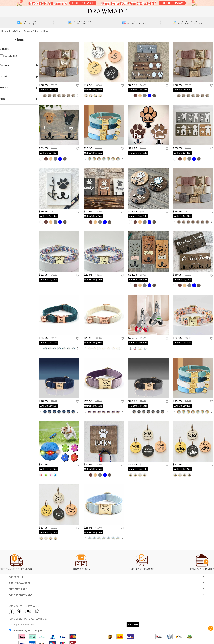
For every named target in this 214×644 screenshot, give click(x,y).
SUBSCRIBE (133, 624)
